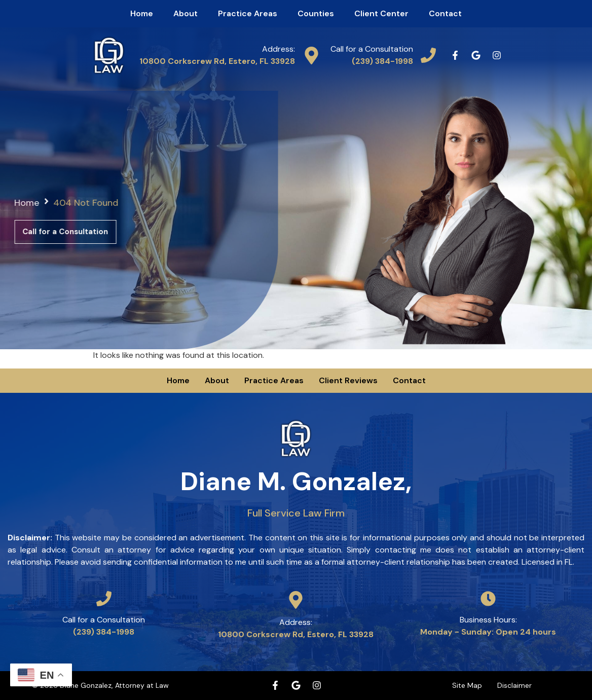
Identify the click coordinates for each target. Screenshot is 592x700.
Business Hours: (488, 620)
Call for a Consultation (372, 49)
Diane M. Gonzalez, (296, 492)
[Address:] (311, 56)
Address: (279, 49)
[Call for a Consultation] (428, 55)
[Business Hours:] (488, 599)
